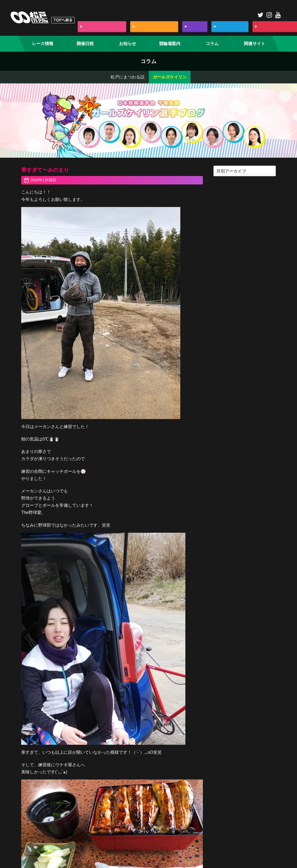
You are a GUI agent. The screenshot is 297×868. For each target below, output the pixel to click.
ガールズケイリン (170, 77)
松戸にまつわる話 (128, 77)
